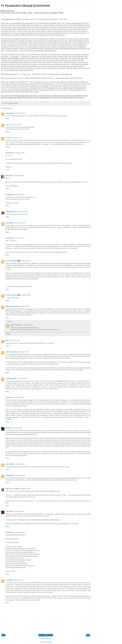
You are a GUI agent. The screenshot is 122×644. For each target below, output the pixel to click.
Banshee (8, 428)
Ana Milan (9, 580)
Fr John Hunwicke (11, 261)
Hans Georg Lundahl (12, 489)
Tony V (8, 124)
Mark (7, 340)
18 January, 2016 (20, 113)
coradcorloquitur (11, 378)
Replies (10, 321)
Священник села (11, 212)
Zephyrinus (9, 176)
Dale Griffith (9, 464)
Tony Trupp (84, 495)
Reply (7, 118)
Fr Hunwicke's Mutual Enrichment (25, 6)
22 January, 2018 (20, 475)
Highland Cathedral (12, 306)
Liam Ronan (9, 511)
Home (46, 635)
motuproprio (10, 113)
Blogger (49, 642)
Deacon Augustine (12, 352)
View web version (46, 639)
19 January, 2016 (23, 212)
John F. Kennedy (16, 325)
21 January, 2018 (27, 325)
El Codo (8, 138)
